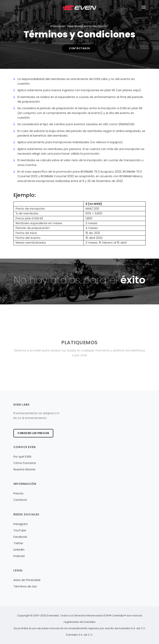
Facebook (20, 537)
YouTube (20, 530)
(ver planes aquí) (128, 90)
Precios (18, 493)
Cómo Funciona (25, 463)
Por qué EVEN (22, 457)
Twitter (18, 543)
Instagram (21, 524)
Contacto (20, 500)
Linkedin (19, 550)
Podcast (19, 556)
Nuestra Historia (24, 469)
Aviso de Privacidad (27, 580)
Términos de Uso (25, 586)
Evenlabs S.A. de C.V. (79, 635)
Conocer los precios (33, 433)
